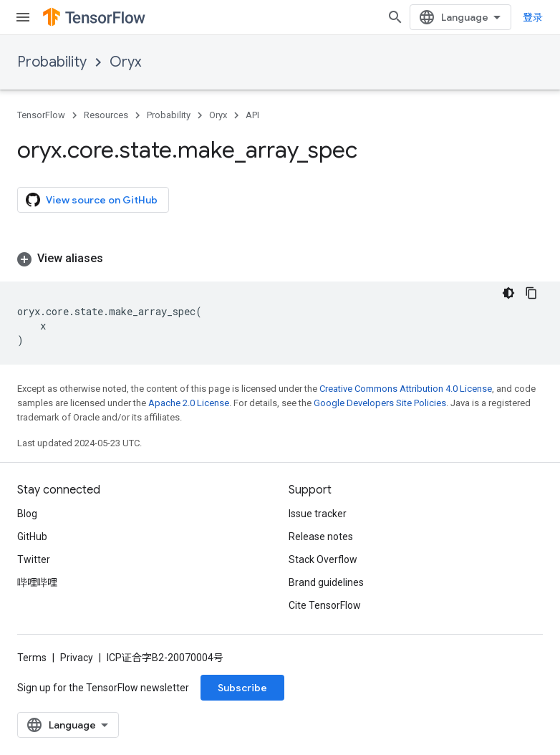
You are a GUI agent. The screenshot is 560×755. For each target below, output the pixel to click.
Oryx (125, 62)
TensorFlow (41, 115)
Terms (32, 658)
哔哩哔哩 (37, 582)
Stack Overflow (323, 559)
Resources (106, 115)
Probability (52, 62)
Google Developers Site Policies (380, 403)
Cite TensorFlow (325, 605)
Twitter (34, 559)
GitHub (32, 537)
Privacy (77, 658)
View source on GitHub (92, 200)
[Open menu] (23, 17)
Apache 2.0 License (189, 403)
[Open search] (395, 17)
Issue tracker (318, 514)
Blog (27, 514)
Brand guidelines (326, 582)
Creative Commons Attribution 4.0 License (406, 389)
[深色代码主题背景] (508, 293)
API (252, 115)
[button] (280, 259)
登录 (533, 17)
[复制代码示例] (531, 293)
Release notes (321, 537)
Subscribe (242, 688)
